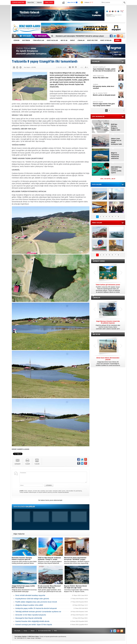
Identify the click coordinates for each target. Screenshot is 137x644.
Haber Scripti (31, 638)
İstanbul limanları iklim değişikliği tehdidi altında (32, 621)
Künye (25, 631)
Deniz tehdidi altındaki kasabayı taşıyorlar (30, 595)
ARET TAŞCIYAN (105, 77)
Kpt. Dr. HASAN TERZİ (105, 94)
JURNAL (105, 86)
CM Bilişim (38, 638)
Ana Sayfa (17, 631)
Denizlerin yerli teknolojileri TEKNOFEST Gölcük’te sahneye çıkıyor (80, 36)
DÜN (102, 179)
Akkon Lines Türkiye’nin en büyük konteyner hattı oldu (116, 141)
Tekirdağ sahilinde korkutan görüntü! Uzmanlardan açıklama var (38, 612)
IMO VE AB (96, 334)
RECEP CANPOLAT (105, 69)
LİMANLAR (97, 298)
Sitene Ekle (31, 2)
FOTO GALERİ (97, 184)
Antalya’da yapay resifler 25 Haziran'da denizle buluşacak (36, 608)
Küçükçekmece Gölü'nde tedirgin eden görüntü (32, 599)
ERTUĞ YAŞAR (105, 104)
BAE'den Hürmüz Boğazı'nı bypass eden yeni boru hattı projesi (116, 127)
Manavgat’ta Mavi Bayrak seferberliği (29, 618)
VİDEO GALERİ (97, 223)
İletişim (33, 631)
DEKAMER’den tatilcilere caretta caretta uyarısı (116, 170)
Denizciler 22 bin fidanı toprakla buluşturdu (31, 615)
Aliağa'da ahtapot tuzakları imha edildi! (29, 605)
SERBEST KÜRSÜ (99, 261)
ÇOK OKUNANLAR (98, 117)
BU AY (114, 179)
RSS (55, 631)
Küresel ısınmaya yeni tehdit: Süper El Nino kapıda (34, 625)
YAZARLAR (96, 62)
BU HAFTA (107, 179)
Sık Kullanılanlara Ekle (44, 631)
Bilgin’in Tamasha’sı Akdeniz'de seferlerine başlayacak (115, 156)
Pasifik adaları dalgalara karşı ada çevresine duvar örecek (36, 602)
